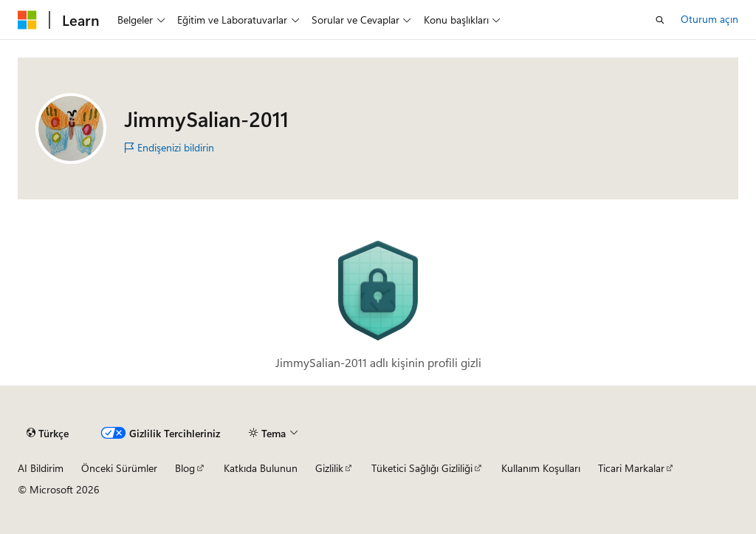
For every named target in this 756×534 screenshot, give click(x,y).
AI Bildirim (41, 468)
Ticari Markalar (631, 468)
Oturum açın (709, 19)
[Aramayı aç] (660, 20)
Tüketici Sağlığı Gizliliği (422, 468)
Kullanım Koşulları (541, 468)
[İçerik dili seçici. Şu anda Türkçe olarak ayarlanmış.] (48, 434)
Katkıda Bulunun (261, 468)
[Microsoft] (27, 20)
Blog (185, 468)
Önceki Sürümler (119, 468)
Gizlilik (329, 468)
